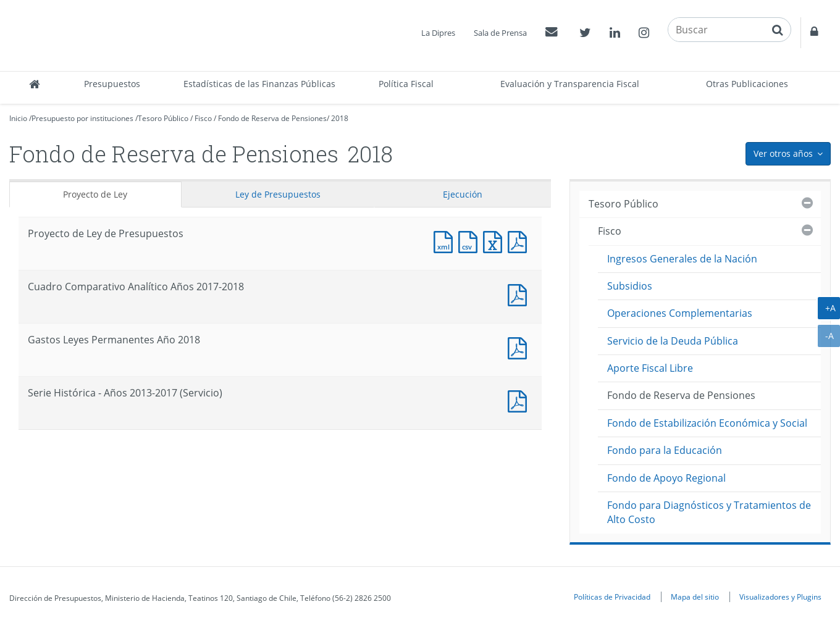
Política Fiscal (406, 84)
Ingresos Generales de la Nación (682, 259)
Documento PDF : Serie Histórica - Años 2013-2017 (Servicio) (520, 400)
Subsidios (630, 286)
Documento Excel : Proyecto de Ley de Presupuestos (495, 241)
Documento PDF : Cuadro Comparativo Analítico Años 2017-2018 (520, 294)
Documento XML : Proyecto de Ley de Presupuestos (446, 241)
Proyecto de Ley (95, 194)
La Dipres (438, 33)
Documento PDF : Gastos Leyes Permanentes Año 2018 (520, 347)
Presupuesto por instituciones (82, 118)
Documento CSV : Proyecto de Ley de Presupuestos (471, 241)
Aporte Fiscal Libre (650, 368)
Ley (278, 194)
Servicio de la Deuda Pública (673, 341)
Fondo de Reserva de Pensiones (272, 118)
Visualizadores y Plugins (780, 597)
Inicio (18, 118)
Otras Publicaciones (747, 84)
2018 (340, 118)
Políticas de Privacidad (612, 597)
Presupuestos (112, 84)
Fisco (203, 118)
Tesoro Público (163, 118)
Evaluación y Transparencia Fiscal (570, 84)
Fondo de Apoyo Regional (666, 478)
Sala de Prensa (500, 33)
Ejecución (463, 194)
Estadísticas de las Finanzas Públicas (259, 84)
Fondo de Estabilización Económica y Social (707, 423)
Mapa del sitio (695, 597)
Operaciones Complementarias (680, 313)
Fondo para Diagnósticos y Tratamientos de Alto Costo (709, 512)
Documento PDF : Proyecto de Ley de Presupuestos (520, 241)
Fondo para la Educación (665, 450)
